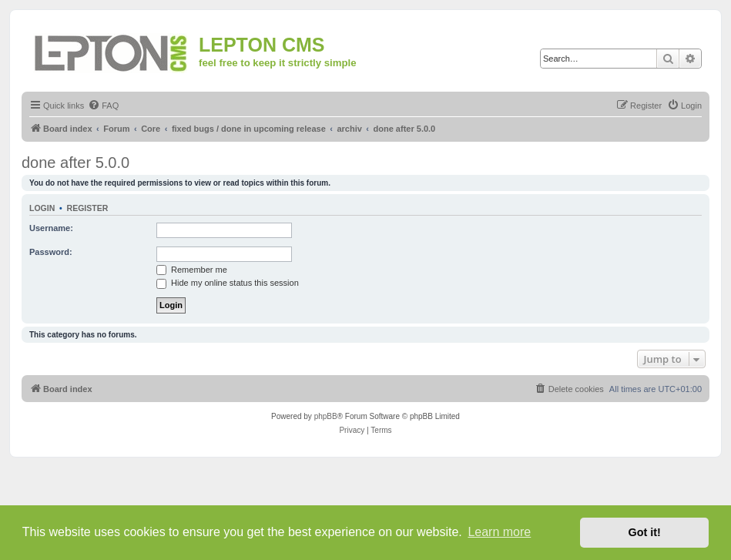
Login (42, 208)
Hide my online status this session (228, 283)
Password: (51, 252)
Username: (51, 228)
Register (88, 208)
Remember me (192, 270)
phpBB (326, 416)
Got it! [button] (645, 532)
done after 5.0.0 (75, 163)
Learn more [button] (499, 532)
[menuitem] (103, 106)
